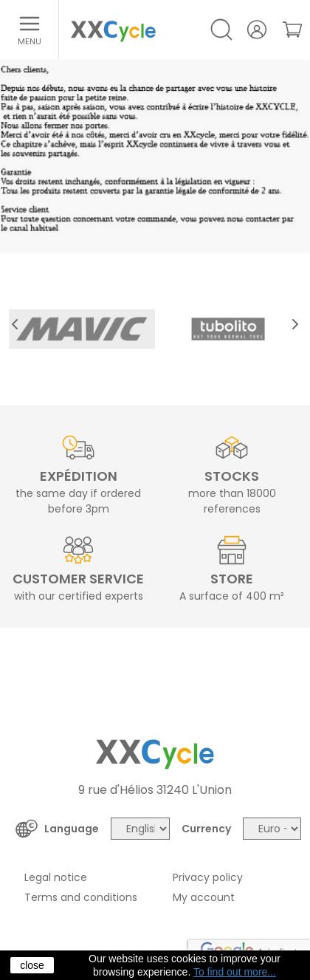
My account (204, 897)
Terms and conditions (81, 897)
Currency (206, 829)
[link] (292, 30)
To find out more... (235, 972)
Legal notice (56, 877)
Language (72, 829)
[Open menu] (30, 30)
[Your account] (257, 30)
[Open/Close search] (221, 30)
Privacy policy (208, 877)
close (32, 965)
